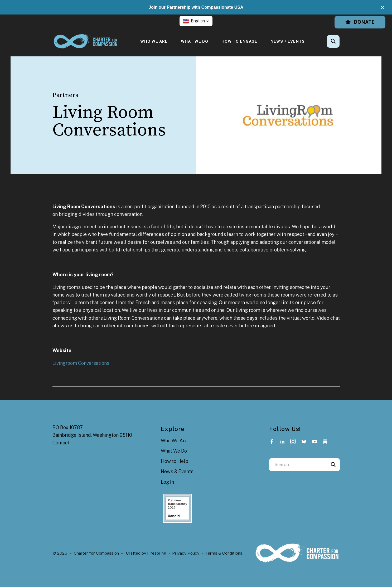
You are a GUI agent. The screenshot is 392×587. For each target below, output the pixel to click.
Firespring (157, 553)
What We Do (195, 41)
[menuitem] (154, 41)
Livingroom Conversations (81, 363)
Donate (360, 22)
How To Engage (239, 41)
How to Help (175, 461)
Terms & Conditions (224, 553)
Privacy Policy (186, 553)
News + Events (288, 41)
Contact (61, 443)
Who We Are (154, 41)
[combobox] (298, 465)
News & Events (177, 471)
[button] (383, 7)
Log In (167, 482)
